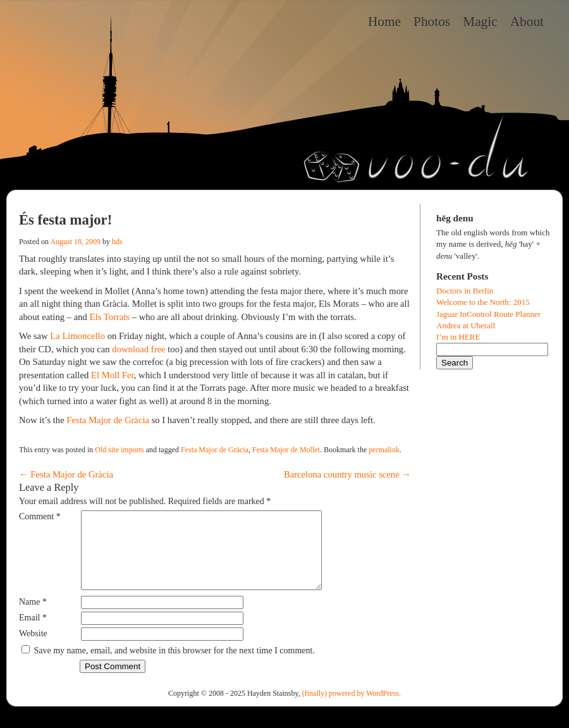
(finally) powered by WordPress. (352, 708)
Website (33, 649)
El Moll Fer (113, 375)
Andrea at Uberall (466, 325)
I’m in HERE (458, 337)
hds (117, 242)
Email (33, 633)
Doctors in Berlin (465, 291)
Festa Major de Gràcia (108, 420)
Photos (432, 22)
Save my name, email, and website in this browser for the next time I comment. (174, 666)
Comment (40, 516)
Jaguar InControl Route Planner (488, 314)
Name (33, 617)
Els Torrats (110, 317)
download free (138, 349)
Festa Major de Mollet (286, 450)
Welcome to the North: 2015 (483, 302)
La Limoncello (77, 336)
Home (384, 22)
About (527, 22)
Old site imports (119, 450)
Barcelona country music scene (347, 474)
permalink (384, 450)
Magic (480, 22)
